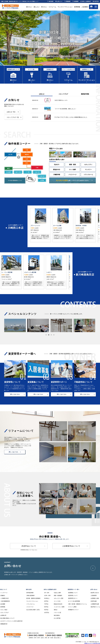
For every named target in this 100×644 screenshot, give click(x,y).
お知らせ (42, 94)
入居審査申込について (71, 546)
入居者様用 (94, 595)
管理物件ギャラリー (73, 610)
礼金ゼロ (57, 165)
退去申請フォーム (95, 607)
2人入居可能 (57, 618)
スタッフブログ (63, 94)
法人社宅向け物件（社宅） (33, 610)
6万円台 (46, 601)
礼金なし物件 (57, 593)
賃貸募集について (73, 593)
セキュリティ (88, 165)
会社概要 (3, 604)
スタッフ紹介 (4, 610)
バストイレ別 (57, 613)
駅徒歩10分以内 (58, 604)
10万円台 (47, 613)
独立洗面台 (57, 615)
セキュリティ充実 (59, 598)
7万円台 (46, 604)
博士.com (98, 643)
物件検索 (50, 1)
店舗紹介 (3, 595)
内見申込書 (94, 601)
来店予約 (96, 1)
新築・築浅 (72, 165)
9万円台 (46, 610)
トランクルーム (88, 175)
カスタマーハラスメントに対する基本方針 (11, 621)
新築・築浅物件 (58, 595)
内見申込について (29, 546)
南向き (56, 610)
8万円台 (46, 607)
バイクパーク (72, 175)
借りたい (29, 7)
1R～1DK (47, 593)
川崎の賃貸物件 (30, 595)
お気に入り (59, 1)
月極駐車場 (57, 175)
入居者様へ (85, 7)
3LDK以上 (47, 598)
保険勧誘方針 (4, 624)
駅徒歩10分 (57, 170)
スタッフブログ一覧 (13, 117)
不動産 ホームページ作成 (90, 643)
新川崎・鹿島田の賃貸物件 (33, 598)
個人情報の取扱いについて (7, 618)
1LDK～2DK (47, 595)
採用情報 (77, 7)
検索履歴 (75, 1)
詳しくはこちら (15, 394)
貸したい (37, 7)
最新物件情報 (85, 94)
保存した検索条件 (86, 1)
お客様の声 (3, 615)
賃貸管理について (73, 595)
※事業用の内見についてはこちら (29, 550)
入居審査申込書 (95, 604)
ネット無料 (72, 170)
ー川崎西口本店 (4, 598)
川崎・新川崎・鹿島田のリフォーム (77, 604)
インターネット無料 (59, 607)
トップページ (4, 593)
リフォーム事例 (72, 607)
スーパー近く (57, 601)
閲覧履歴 (67, 1)
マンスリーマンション (65, 7)
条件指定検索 (30, 593)
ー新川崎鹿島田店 (5, 601)
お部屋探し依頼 (95, 598)
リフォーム (52, 7)
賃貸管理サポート (73, 598)
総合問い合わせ (95, 593)
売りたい (44, 7)
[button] (46, 335)
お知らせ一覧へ (11, 112)
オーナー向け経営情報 (74, 601)
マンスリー (88, 170)
